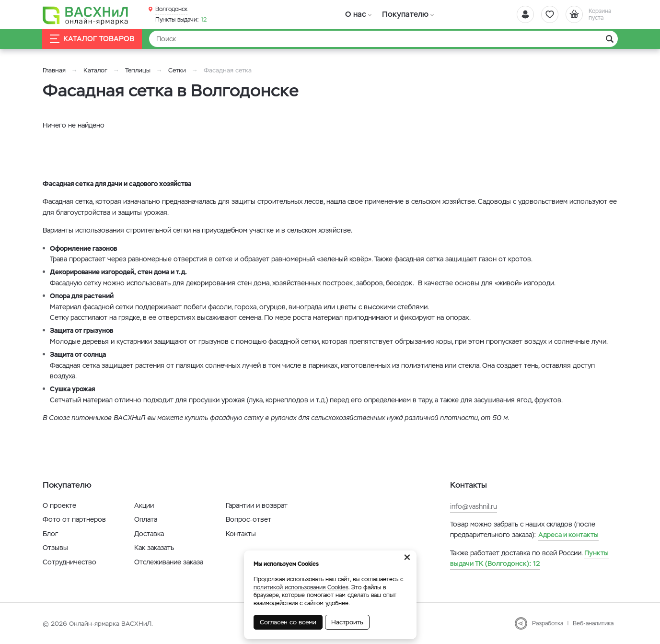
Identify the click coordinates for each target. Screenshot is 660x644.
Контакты (241, 534)
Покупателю (404, 14)
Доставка (149, 534)
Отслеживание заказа (169, 562)
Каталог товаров (93, 39)
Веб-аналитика (593, 623)
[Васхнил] (86, 15)
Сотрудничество (69, 562)
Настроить (347, 622)
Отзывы (55, 548)
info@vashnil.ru (474, 506)
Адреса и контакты (568, 535)
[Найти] (383, 39)
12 (181, 20)
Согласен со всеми (288, 622)
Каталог (95, 70)
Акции (144, 505)
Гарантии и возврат (257, 505)
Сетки (177, 70)
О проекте (59, 505)
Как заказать (154, 548)
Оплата (146, 519)
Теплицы (139, 70)
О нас (355, 14)
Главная (54, 70)
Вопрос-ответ (249, 519)
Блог (50, 534)
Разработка (548, 623)
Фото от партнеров (74, 519)
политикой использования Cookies (301, 587)
